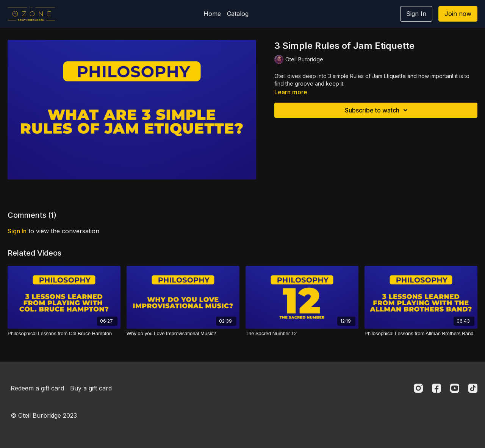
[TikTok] (473, 388)
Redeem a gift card (37, 388)
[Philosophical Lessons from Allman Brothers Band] (421, 334)
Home (212, 14)
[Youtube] (455, 388)
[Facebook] (436, 388)
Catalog (238, 14)
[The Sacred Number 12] (302, 334)
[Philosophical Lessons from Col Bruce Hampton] (64, 334)
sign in (17, 231)
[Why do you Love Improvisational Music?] (183, 334)
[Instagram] (418, 388)
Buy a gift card (91, 388)
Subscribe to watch (377, 110)
